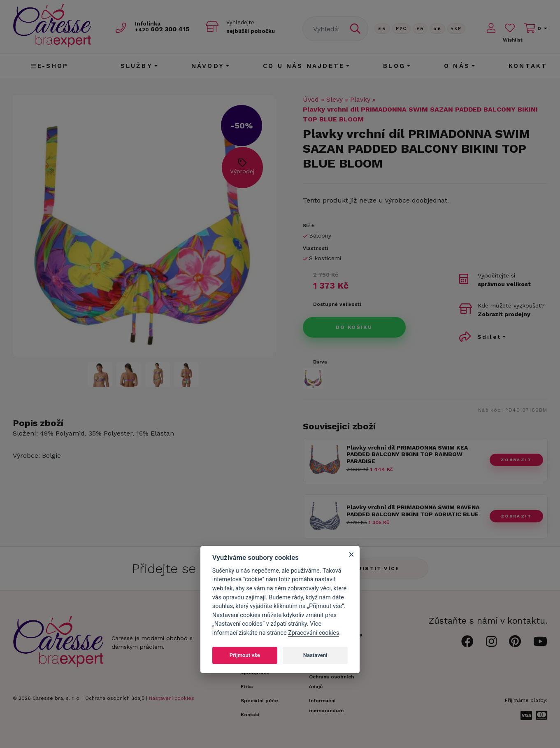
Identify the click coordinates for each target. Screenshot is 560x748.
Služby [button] (137, 66)
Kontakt (528, 66)
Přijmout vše (245, 655)
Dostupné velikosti (337, 304)
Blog (394, 66)
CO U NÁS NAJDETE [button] (304, 66)
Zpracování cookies (314, 633)
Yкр (456, 29)
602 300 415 (165, 29)
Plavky (360, 99)
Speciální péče (259, 701)
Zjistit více (377, 569)
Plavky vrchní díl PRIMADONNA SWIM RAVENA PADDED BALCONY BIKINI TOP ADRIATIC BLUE (413, 511)
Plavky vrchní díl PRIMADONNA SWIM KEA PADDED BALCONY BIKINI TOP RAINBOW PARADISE (407, 454)
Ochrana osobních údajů (115, 698)
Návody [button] (208, 66)
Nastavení (315, 655)
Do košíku (354, 327)
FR (420, 29)
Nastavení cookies (172, 698)
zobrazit (516, 460)
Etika (247, 687)
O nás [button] (457, 66)
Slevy (335, 99)
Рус (401, 29)
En (382, 29)
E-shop (50, 66)
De (437, 29)
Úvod (311, 99)
